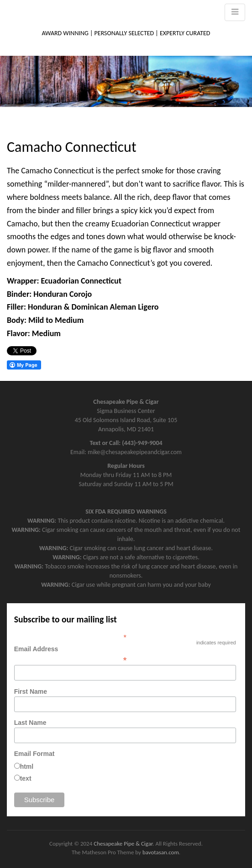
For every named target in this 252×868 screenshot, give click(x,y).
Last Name (30, 723)
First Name (31, 691)
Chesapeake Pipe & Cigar (123, 844)
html (27, 766)
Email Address (125, 654)
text (26, 778)
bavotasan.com (161, 852)
